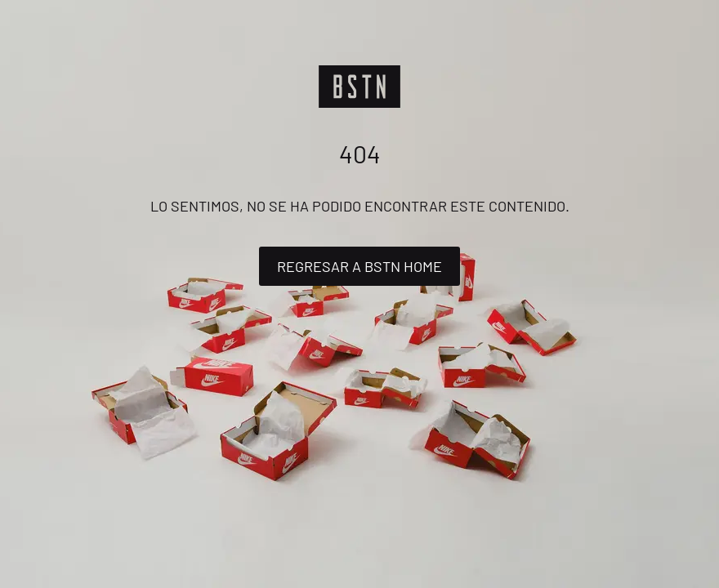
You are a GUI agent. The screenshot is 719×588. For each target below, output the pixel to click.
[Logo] (359, 87)
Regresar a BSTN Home (359, 266)
